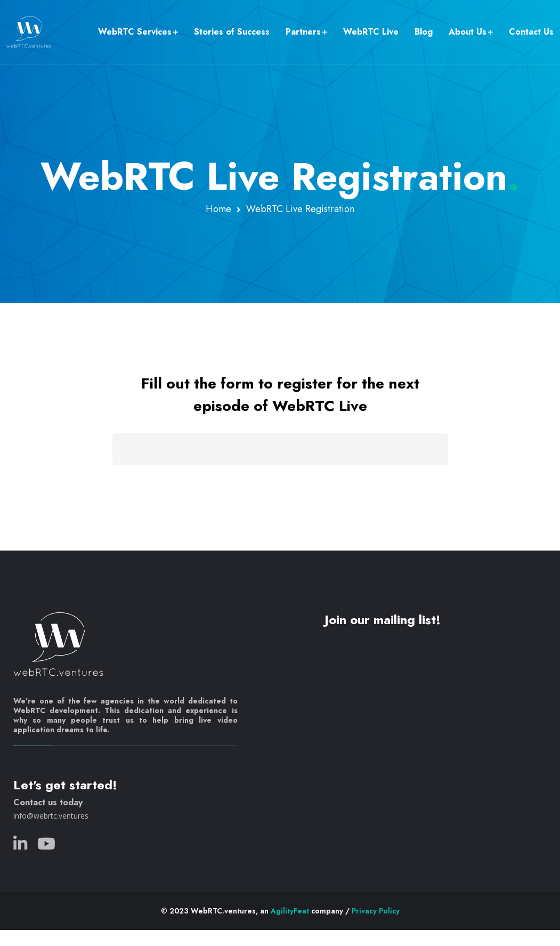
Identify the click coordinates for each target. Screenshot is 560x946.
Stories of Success (232, 32)
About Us (468, 32)
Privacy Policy (376, 911)
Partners (303, 32)
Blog (424, 32)
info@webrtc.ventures (51, 816)
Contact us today (48, 802)
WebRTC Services (135, 32)
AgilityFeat (290, 911)
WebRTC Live (371, 32)
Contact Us (531, 32)
